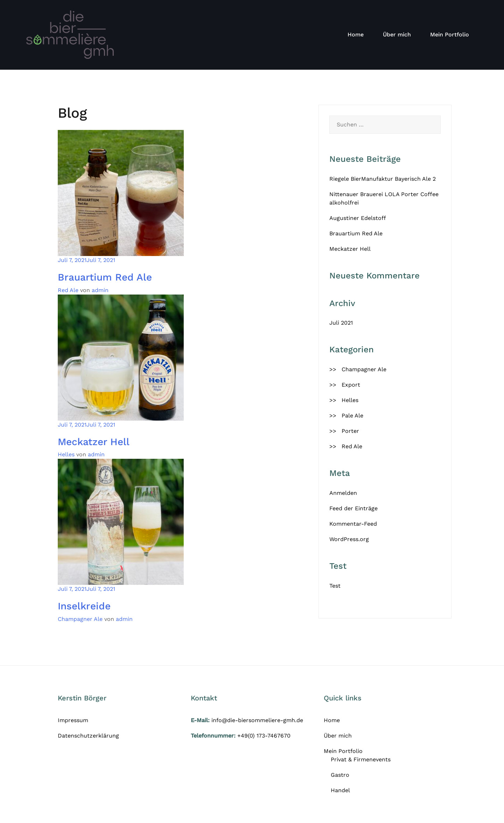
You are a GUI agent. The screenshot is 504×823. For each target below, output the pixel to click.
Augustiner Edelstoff (358, 218)
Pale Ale (352, 416)
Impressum (73, 720)
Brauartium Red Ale (105, 277)
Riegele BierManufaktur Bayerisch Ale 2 (383, 179)
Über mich (397, 34)
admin (100, 290)
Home (356, 34)
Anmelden (343, 493)
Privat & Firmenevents (361, 759)
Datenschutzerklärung (88, 736)
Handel (340, 790)
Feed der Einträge (353, 508)
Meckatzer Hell (94, 442)
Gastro (340, 775)
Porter (350, 431)
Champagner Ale (80, 619)
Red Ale (68, 290)
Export (351, 385)
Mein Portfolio (450, 34)
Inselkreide (84, 606)
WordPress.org (349, 539)
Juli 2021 (341, 323)
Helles (66, 454)
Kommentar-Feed (353, 524)
